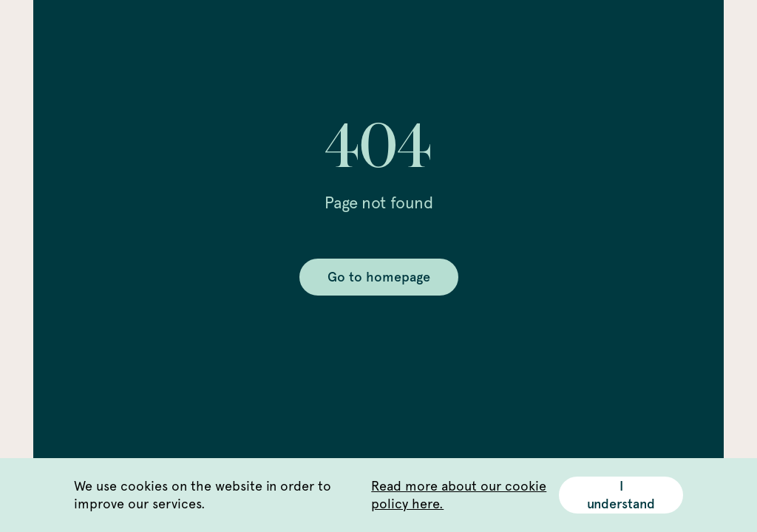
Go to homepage (379, 277)
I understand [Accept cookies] (621, 495)
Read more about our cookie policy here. (459, 495)
